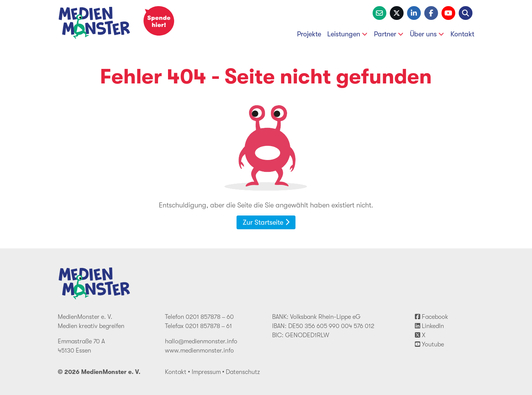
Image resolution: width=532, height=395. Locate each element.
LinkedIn (429, 326)
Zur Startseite (266, 222)
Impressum (206, 372)
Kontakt (462, 34)
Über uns (427, 34)
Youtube (429, 344)
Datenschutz (243, 372)
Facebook (432, 317)
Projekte (309, 34)
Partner (389, 34)
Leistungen (348, 34)
